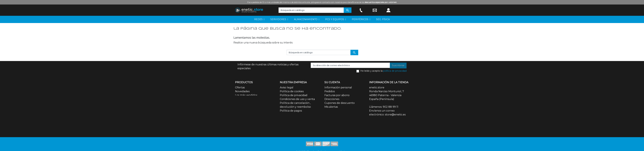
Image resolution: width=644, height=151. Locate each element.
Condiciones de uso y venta (297, 99)
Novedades (242, 91)
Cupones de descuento (340, 103)
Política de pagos (291, 111)
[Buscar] (311, 10)
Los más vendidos (246, 95)
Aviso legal (287, 87)
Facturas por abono (337, 95)
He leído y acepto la (383, 71)
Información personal (338, 87)
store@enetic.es (395, 115)
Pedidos (330, 91)
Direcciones (332, 99)
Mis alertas (331, 107)
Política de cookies (292, 91)
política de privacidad (395, 71)
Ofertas (240, 87)
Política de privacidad (294, 95)
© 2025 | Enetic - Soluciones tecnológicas (322, 134)
